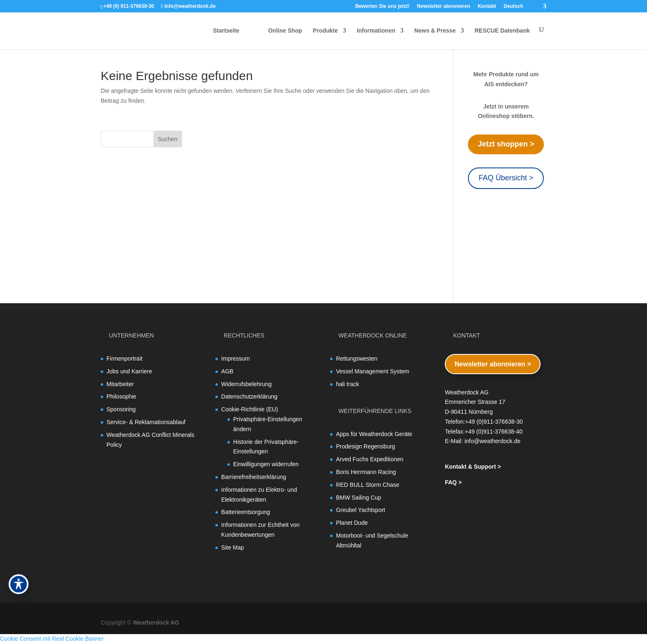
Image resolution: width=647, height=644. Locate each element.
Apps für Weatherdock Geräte (374, 434)
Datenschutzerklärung (249, 396)
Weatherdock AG (156, 623)
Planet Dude (352, 523)
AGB (227, 371)
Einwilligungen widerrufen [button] (266, 464)
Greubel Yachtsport (360, 510)
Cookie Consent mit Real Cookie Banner (52, 639)
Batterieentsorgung (246, 512)
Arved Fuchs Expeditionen (370, 459)
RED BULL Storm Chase (368, 485)
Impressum (235, 359)
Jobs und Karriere (129, 371)
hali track (347, 384)
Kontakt (487, 6)
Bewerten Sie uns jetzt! (382, 6)
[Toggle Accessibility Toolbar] (19, 584)
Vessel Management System (372, 371)
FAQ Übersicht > (506, 178)
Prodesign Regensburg (365, 446)
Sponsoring (121, 409)
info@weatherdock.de (493, 441)
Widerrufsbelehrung (246, 384)
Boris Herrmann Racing (366, 472)
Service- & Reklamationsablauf (146, 422)
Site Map (233, 547)
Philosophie (121, 396)
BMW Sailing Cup (359, 498)
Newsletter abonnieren (444, 6)
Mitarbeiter (120, 384)
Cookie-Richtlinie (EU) (250, 409)
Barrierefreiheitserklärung (254, 477)
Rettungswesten (357, 359)
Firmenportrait (124, 359)
